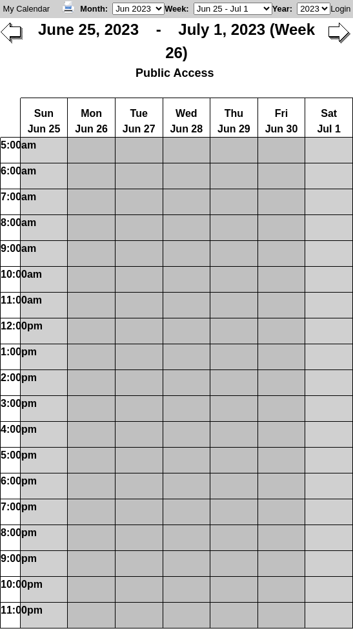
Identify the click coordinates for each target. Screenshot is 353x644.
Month (92, 9)
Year (281, 9)
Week (175, 9)
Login (340, 9)
